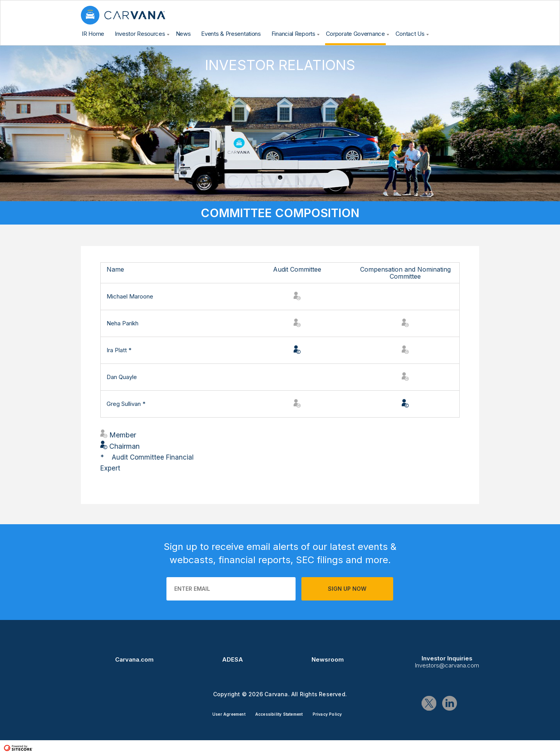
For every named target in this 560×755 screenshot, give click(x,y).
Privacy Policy (327, 714)
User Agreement (229, 714)
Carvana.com (134, 659)
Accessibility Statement (279, 714)
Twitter (429, 703)
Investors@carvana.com (447, 665)
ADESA (233, 659)
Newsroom (328, 659)
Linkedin (450, 703)
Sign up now (347, 589)
